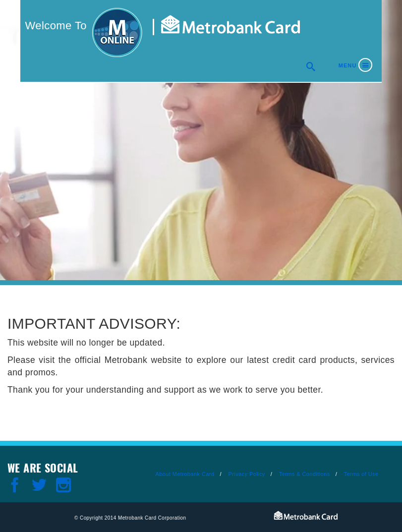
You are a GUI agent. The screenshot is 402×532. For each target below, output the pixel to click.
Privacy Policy (246, 474)
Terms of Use (361, 474)
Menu (348, 65)
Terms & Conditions (305, 474)
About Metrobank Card (185, 474)
